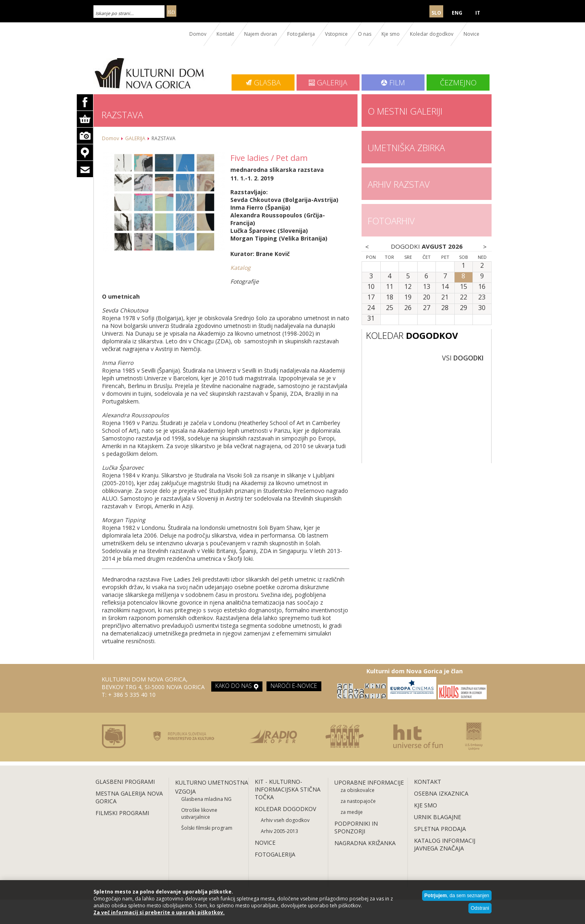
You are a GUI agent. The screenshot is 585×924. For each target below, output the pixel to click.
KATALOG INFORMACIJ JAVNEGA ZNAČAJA (445, 844)
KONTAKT (428, 782)
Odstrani (480, 908)
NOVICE (265, 843)
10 (371, 287)
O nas (365, 34)
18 (390, 297)
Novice (471, 34)
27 (427, 308)
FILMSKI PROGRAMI (122, 813)
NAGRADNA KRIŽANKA (365, 843)
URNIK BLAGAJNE (438, 817)
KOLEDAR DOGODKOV (285, 809)
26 (408, 308)
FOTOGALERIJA (275, 854)
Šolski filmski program (207, 828)
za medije (352, 812)
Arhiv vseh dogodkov (285, 820)
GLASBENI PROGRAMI (125, 782)
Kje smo (391, 34)
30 (482, 308)
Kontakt (225, 34)
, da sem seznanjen (457, 896)
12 (408, 287)
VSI (463, 358)
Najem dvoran (261, 34)
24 (371, 308)
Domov (198, 34)
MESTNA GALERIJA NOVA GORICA (129, 797)
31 (371, 319)
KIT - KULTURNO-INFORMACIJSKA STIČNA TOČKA (288, 789)
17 (371, 297)
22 (464, 297)
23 (482, 297)
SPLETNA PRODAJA (440, 829)
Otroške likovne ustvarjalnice (199, 813)
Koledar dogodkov (432, 34)
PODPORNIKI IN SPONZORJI (356, 827)
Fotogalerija (301, 34)
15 (464, 287)
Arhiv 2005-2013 (279, 831)
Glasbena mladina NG (206, 799)
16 (482, 287)
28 (445, 308)
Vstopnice (336, 34)
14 (445, 287)
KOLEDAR (412, 335)
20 (427, 297)
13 (427, 287)
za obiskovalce (357, 790)
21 (445, 297)
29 (464, 308)
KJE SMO (426, 805)
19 (408, 297)
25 (390, 308)
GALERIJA (135, 138)
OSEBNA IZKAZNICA (441, 793)
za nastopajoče (358, 801)
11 (390, 287)
